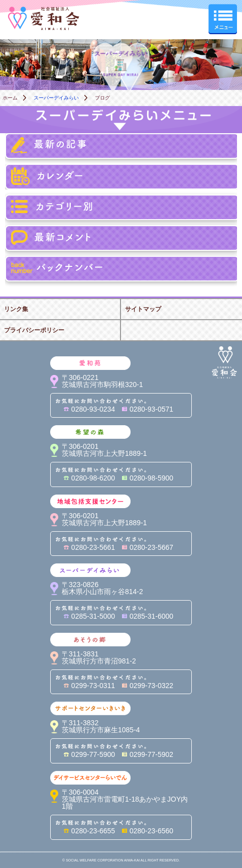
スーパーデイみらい (56, 98)
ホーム (10, 98)
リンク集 (16, 309)
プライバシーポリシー (34, 330)
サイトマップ (143, 309)
